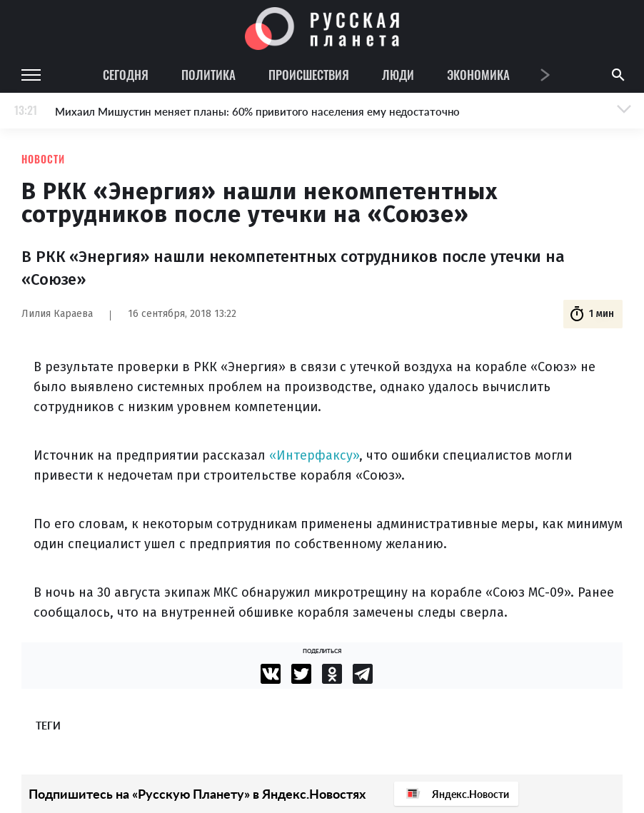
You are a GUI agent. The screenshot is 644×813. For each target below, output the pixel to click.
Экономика (478, 75)
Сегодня (126, 75)
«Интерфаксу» (314, 455)
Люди (398, 75)
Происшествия (309, 75)
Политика (208, 75)
